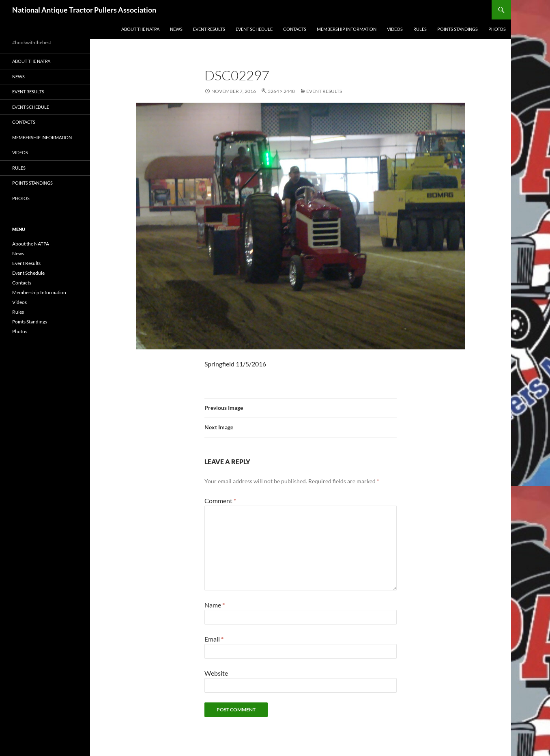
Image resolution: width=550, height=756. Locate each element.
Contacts (295, 29)
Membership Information (347, 29)
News (176, 29)
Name (215, 605)
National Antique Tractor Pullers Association (84, 10)
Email (214, 639)
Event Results (209, 29)
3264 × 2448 (281, 91)
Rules (420, 29)
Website (216, 673)
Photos (497, 29)
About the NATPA (140, 29)
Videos (395, 29)
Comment (220, 501)
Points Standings (458, 29)
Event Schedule (254, 29)
